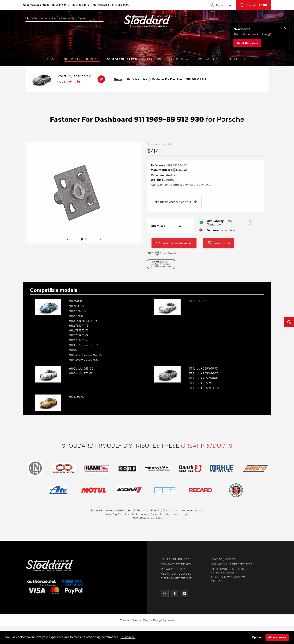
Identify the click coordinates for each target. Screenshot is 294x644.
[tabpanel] (84, 195)
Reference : (159, 167)
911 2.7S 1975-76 (79, 330)
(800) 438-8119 (80, 5)
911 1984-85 (76, 306)
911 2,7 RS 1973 (197, 301)
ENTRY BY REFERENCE (174, 578)
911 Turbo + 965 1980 (201, 383)
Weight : (157, 181)
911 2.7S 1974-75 (79, 325)
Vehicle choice (137, 79)
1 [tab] (82, 241)
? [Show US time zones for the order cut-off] (250, 225)
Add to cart (219, 245)
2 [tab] (86, 241)
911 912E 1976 (77, 350)
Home (52, 59)
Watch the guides (247, 43)
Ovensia (137, 622)
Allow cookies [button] (277, 637)
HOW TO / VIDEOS (221, 559)
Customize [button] (128, 637)
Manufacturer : (161, 172)
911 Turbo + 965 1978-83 (203, 378)
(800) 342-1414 (60, 5)
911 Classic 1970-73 (81, 373)
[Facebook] (172, 594)
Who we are (208, 59)
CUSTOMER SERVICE (173, 559)
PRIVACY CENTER (171, 569)
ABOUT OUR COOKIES (174, 574)
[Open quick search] (289, 322)
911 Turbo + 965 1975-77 (203, 368)
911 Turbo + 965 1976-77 (203, 373)
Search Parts (122, 59)
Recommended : (162, 177)
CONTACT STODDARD (174, 564)
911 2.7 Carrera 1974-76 (83, 320)
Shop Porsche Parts (82, 59)
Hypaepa (169, 622)
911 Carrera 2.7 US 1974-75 (85, 355)
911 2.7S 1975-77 (79, 335)
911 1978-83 (76, 301)
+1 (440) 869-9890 (119, 5)
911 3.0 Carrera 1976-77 (84, 345)
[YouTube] (182, 594)
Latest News (180, 59)
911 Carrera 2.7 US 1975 (83, 360)
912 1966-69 (77, 396)
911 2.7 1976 (76, 316)
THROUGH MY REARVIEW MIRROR (226, 579)
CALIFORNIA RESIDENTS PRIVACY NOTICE (225, 571)
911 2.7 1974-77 (78, 311)
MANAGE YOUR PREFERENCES (229, 564)
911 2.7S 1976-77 (79, 340)
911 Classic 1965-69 (81, 368)
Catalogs (153, 59)
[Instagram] (163, 594)
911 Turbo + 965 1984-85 (204, 388)
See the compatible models (176, 204)
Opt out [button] (257, 637)
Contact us (237, 59)
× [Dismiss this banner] (285, 27)
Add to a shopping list (174, 245)
